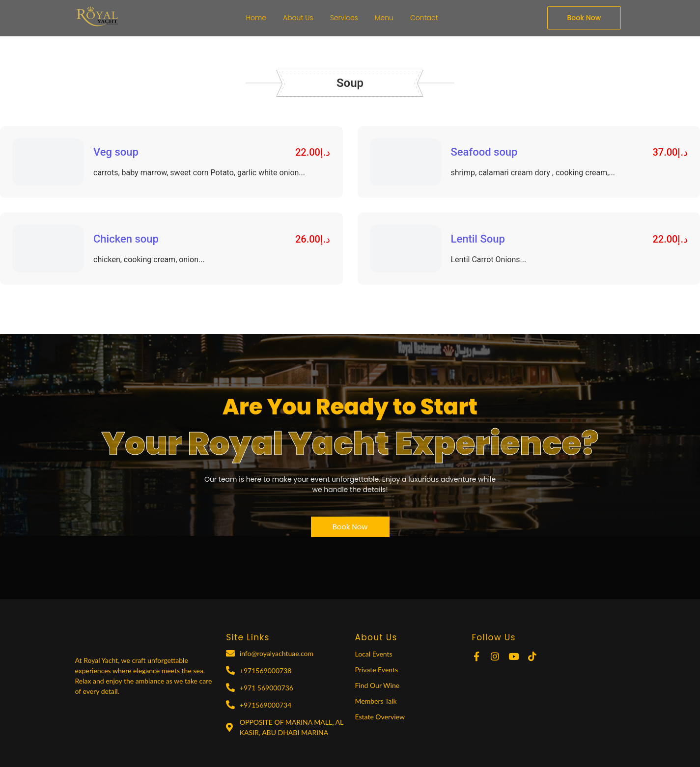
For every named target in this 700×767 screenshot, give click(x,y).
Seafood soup (484, 152)
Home (256, 18)
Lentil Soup (478, 239)
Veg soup (116, 152)
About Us (298, 18)
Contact (424, 18)
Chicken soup (126, 239)
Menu (384, 18)
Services (344, 18)
